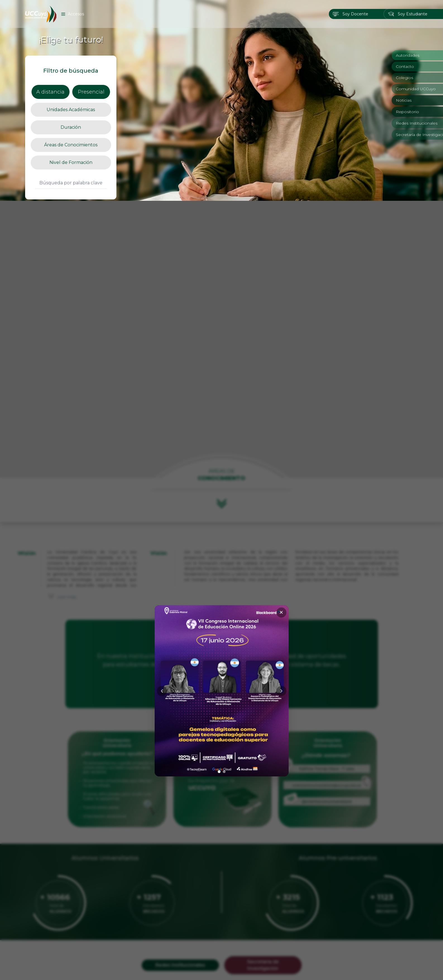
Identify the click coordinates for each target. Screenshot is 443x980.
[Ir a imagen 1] (219, 571)
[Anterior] (162, 490)
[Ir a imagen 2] (224, 571)
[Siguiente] (281, 490)
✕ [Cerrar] (281, 412)
